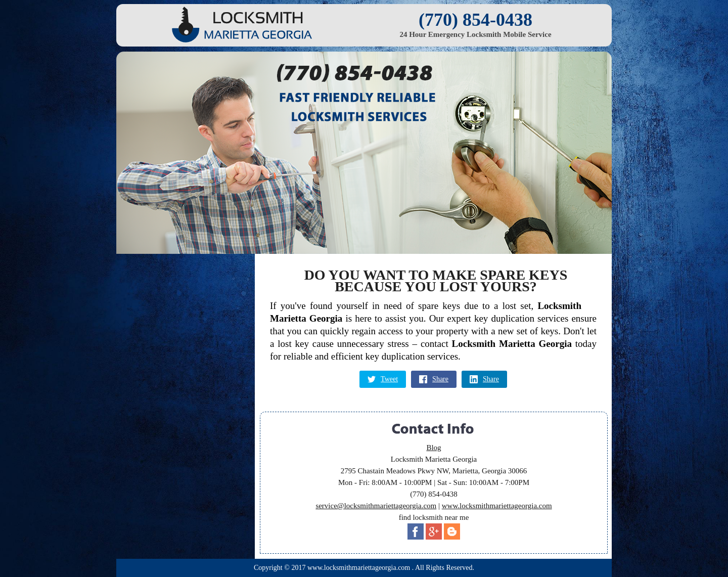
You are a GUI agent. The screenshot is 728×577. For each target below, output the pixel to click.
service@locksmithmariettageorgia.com (376, 506)
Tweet (383, 379)
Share (434, 379)
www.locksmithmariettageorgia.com (497, 506)
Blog (434, 448)
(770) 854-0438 (475, 20)
